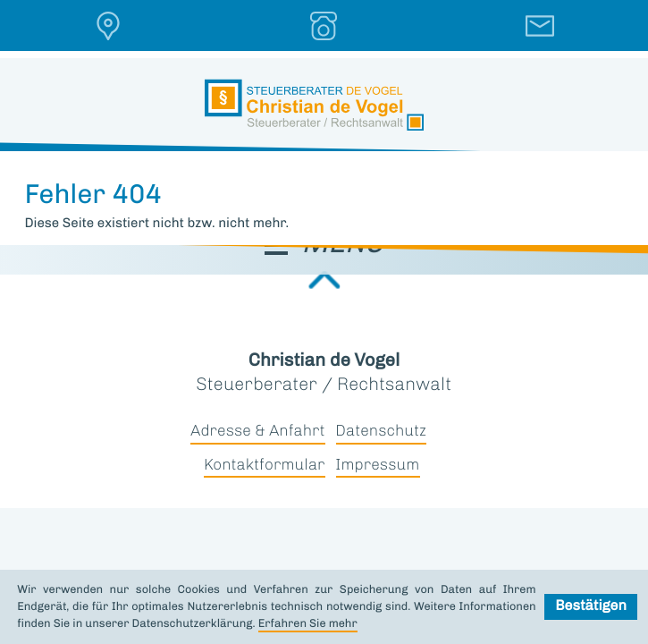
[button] (108, 26)
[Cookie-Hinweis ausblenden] (591, 607)
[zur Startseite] (314, 105)
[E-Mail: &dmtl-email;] (540, 26)
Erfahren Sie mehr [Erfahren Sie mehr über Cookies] (308, 624)
